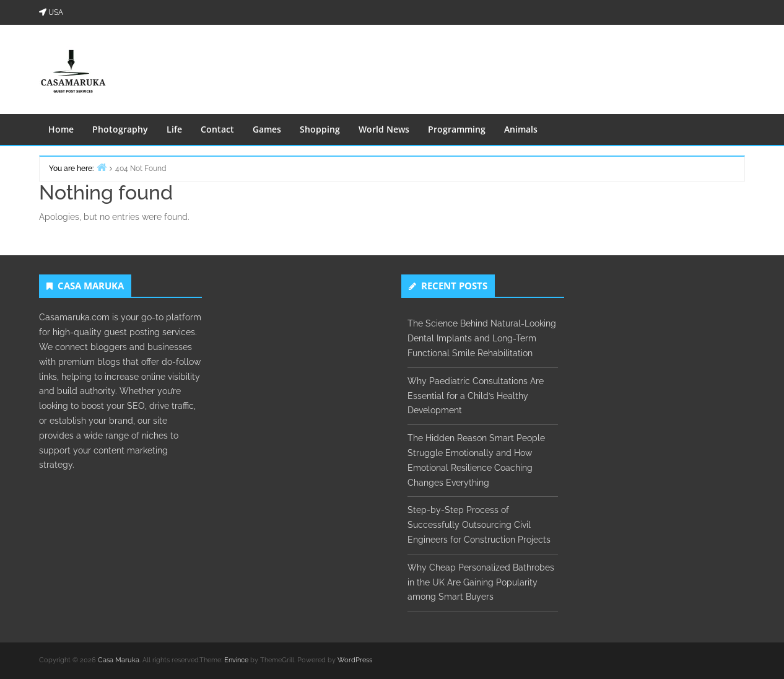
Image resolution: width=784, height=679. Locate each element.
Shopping (320, 129)
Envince (236, 660)
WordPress (355, 660)
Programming (457, 129)
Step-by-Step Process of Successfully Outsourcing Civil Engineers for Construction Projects (479, 525)
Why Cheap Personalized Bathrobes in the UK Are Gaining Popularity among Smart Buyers (481, 582)
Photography (120, 129)
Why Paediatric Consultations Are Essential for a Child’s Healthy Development (476, 396)
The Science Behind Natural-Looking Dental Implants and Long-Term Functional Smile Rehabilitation (482, 338)
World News (384, 129)
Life (174, 129)
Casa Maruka (119, 660)
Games (267, 129)
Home (61, 129)
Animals (521, 129)
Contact (217, 129)
